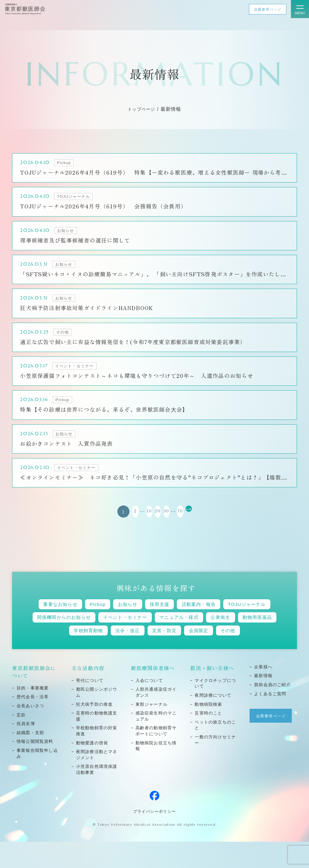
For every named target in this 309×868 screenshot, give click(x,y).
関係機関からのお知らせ (121, 628)
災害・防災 (224, 642)
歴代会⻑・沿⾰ (33, 723)
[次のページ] (205, 520)
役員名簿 (26, 750)
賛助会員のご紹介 (272, 711)
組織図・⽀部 (30, 759)
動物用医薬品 (88, 642)
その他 (155, 656)
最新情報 (263, 702)
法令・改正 (181, 642)
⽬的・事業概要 (33, 714)
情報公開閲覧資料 (35, 768)
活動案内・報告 (235, 614)
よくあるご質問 (270, 720)
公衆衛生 (45, 642)
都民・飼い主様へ (212, 694)
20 (154, 520)
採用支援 (189, 614)
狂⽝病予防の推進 (94, 730)
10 (140, 520)
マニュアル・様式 (253, 628)
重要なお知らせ (74, 614)
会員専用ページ (268, 9)
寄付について (90, 707)
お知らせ (152, 614)
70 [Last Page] (190, 520)
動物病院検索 (209, 730)
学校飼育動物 (136, 642)
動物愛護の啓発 (92, 769)
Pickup (118, 614)
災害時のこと (209, 739)
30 (170, 520)
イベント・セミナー (191, 628)
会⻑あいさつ (30, 732)
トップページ (142, 109)
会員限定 (264, 642)
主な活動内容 (88, 694)
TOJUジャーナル (55, 628)
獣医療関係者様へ (153, 694)
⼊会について (149, 707)
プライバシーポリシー (155, 838)
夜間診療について (213, 721)
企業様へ (263, 693)
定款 (21, 741)
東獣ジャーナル (152, 730)
